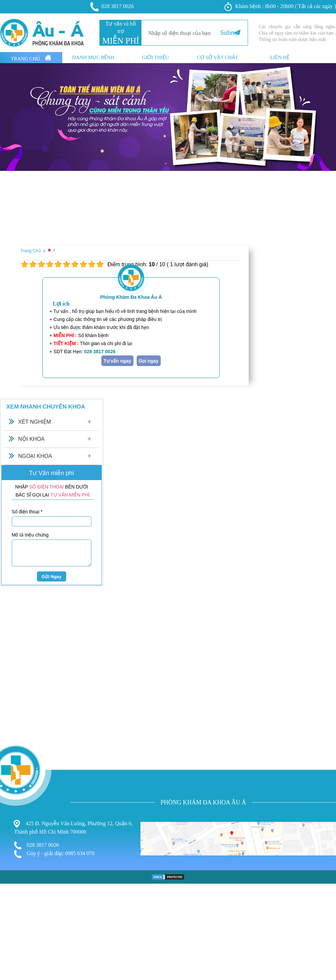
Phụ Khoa (12, 942)
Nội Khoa (31, 439)
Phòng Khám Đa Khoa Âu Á (131, 297)
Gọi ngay (149, 361)
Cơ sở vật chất (218, 58)
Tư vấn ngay (117, 361)
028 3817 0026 (112, 7)
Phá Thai (11, 962)
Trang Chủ (31, 58)
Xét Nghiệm (35, 422)
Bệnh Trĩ (10, 935)
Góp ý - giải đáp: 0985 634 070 (54, 854)
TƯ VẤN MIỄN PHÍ (70, 495)
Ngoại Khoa (35, 456)
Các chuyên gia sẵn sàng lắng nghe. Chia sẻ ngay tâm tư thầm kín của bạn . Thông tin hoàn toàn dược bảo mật (297, 33)
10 (100, 264)
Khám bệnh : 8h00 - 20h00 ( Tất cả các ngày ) (280, 7)
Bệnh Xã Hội (15, 956)
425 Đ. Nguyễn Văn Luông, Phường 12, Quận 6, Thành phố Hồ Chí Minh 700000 (73, 827)
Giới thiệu (155, 58)
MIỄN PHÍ (120, 41)
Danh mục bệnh (93, 58)
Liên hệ (280, 58)
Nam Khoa (13, 949)
